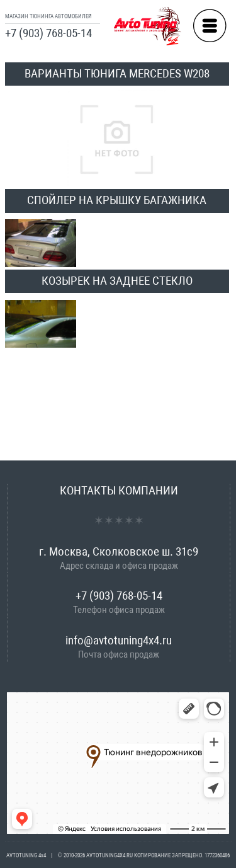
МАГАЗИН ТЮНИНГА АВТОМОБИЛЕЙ (48, 16)
